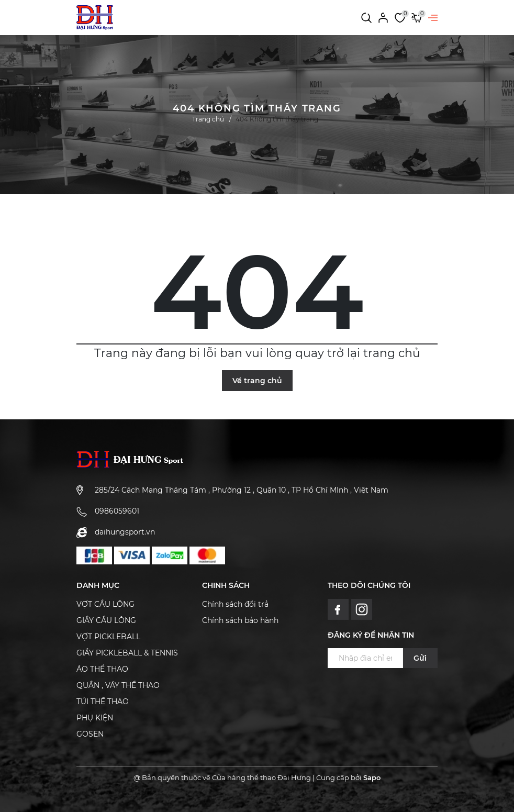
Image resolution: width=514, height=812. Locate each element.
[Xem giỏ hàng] (417, 17)
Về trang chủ (257, 381)
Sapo (372, 777)
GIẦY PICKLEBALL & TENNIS (127, 653)
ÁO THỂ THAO (102, 669)
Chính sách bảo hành (240, 620)
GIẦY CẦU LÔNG (106, 620)
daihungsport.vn (125, 532)
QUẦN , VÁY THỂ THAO (118, 685)
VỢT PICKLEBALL (108, 637)
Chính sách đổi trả (235, 604)
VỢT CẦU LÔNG (105, 604)
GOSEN (90, 734)
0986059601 (117, 511)
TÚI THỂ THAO (103, 702)
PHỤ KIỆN (95, 718)
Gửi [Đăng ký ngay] (420, 658)
